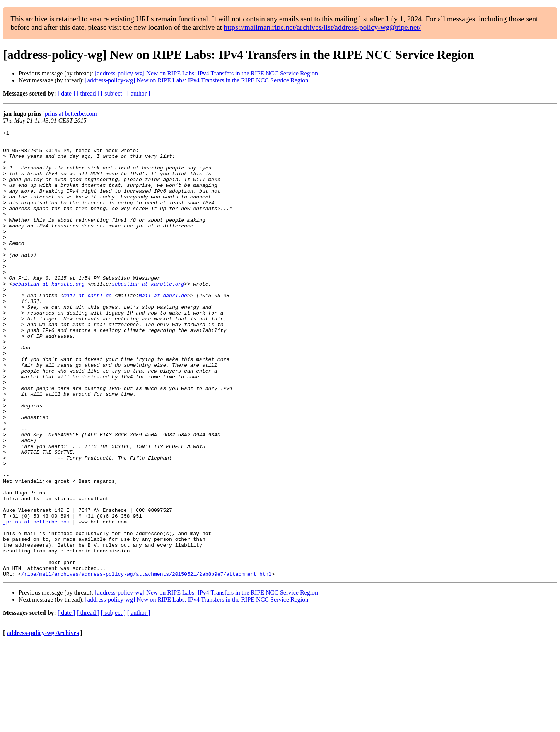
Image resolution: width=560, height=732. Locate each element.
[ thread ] (88, 93)
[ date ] (66, 93)
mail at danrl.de (88, 329)
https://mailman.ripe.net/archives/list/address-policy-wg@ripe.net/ (323, 27)
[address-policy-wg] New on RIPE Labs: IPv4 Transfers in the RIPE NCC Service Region (206, 73)
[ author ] (139, 93)
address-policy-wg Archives (43, 722)
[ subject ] (113, 93)
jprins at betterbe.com (70, 114)
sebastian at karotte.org (48, 315)
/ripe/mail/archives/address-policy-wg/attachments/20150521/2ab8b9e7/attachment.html (146, 663)
